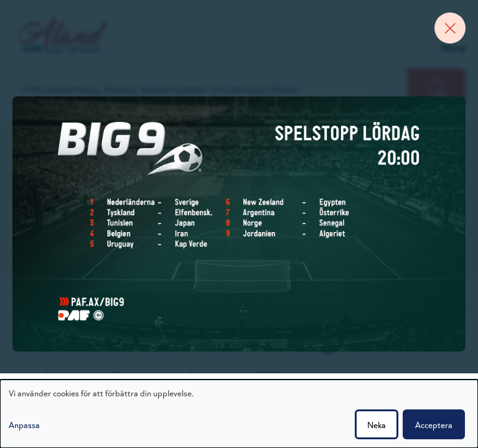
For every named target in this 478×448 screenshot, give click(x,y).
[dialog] (239, 414)
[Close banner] (450, 28)
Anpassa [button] (24, 424)
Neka (377, 424)
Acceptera (434, 424)
